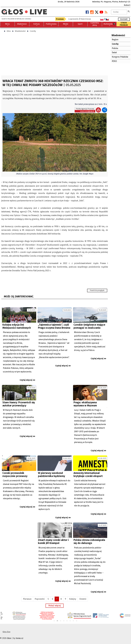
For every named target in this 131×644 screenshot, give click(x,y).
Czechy (33, 31)
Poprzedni (40, 599)
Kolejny (73, 599)
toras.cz (20, 638)
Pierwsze (27, 599)
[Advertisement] (55, 55)
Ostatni (83, 599)
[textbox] (119, 12)
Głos (9, 31)
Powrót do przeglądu (97, 290)
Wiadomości (20, 31)
